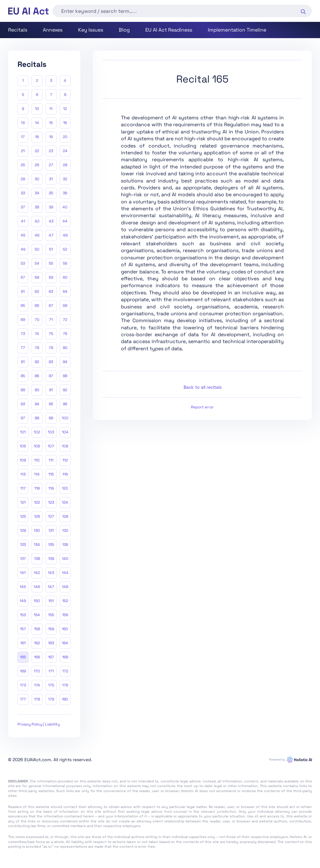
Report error (202, 407)
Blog (124, 30)
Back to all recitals (202, 387)
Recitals (18, 30)
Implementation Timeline (237, 30)
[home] (28, 11)
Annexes (53, 30)
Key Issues (91, 30)
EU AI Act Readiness (169, 30)
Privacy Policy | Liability (39, 724)
